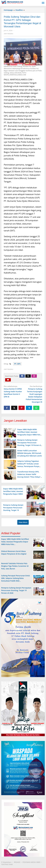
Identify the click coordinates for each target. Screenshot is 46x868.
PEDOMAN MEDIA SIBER (32, 862)
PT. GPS (17, 364)
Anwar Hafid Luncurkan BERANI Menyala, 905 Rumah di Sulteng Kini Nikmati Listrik (30, 453)
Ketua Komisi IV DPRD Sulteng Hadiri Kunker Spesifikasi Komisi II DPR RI (13, 391)
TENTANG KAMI (7, 864)
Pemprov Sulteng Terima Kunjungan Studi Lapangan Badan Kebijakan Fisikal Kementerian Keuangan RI (33, 394)
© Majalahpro (6, 862)
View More (23, 522)
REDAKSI (17, 862)
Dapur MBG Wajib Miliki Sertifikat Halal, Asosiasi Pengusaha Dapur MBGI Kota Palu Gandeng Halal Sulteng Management (29, 435)
